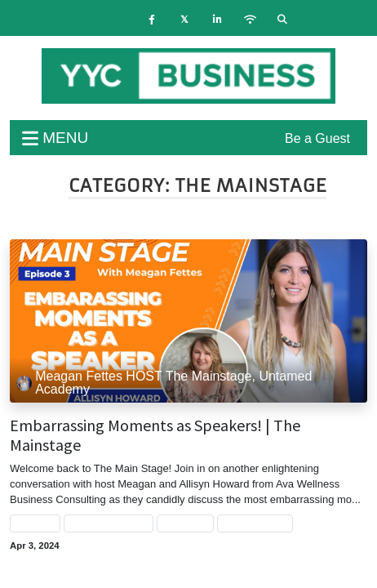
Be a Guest (317, 138)
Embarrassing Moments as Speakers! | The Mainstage (155, 435)
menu (55, 138)
